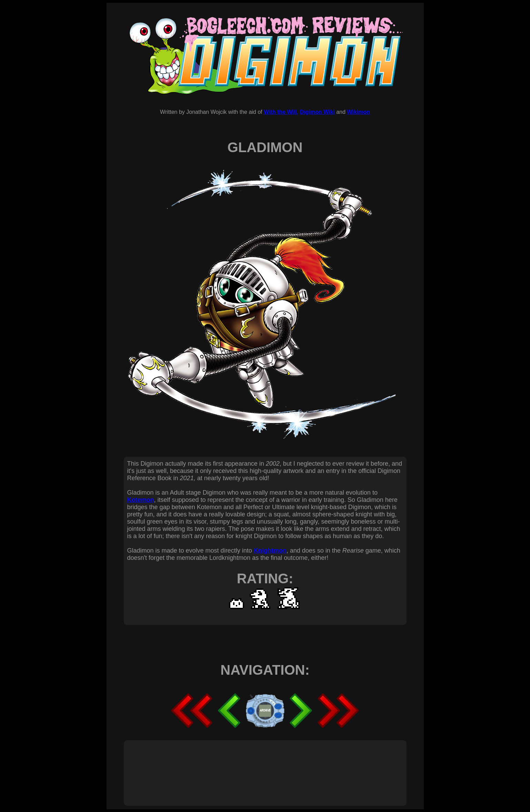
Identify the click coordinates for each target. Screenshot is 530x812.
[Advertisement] (253, 765)
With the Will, (281, 112)
